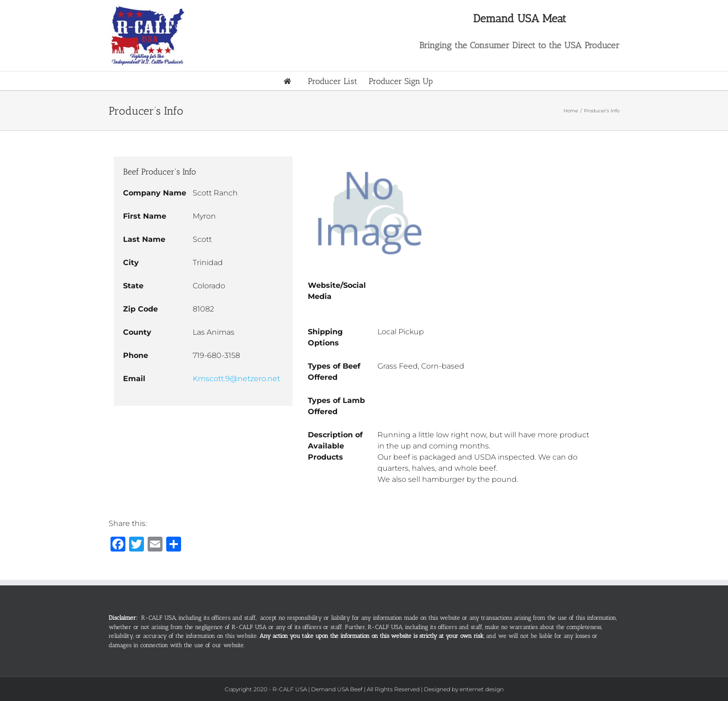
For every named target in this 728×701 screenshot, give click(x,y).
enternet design (482, 689)
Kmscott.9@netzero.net (236, 379)
